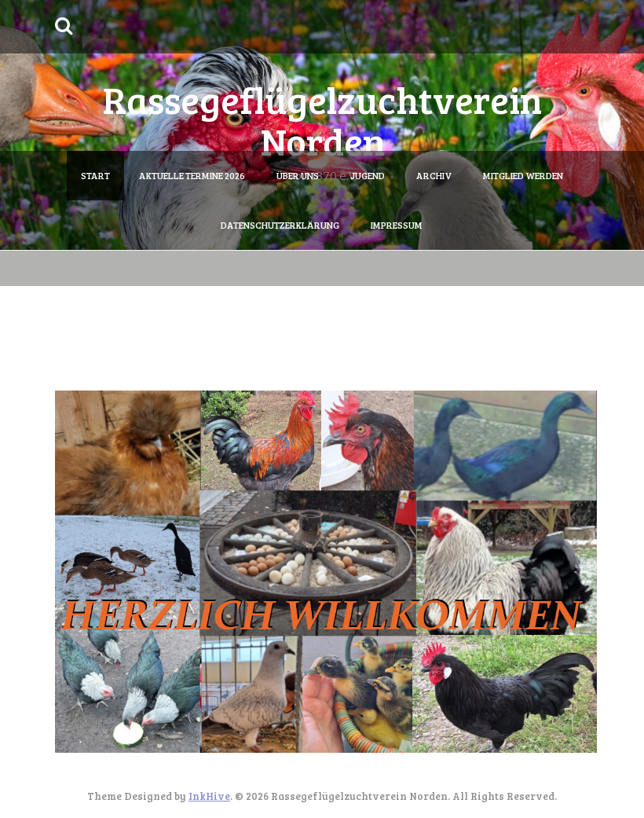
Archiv (434, 175)
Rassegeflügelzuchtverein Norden (322, 119)
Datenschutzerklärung (280, 225)
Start (95, 175)
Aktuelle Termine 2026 (192, 175)
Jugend (368, 175)
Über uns (298, 175)
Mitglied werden (523, 175)
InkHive (209, 796)
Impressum (397, 225)
